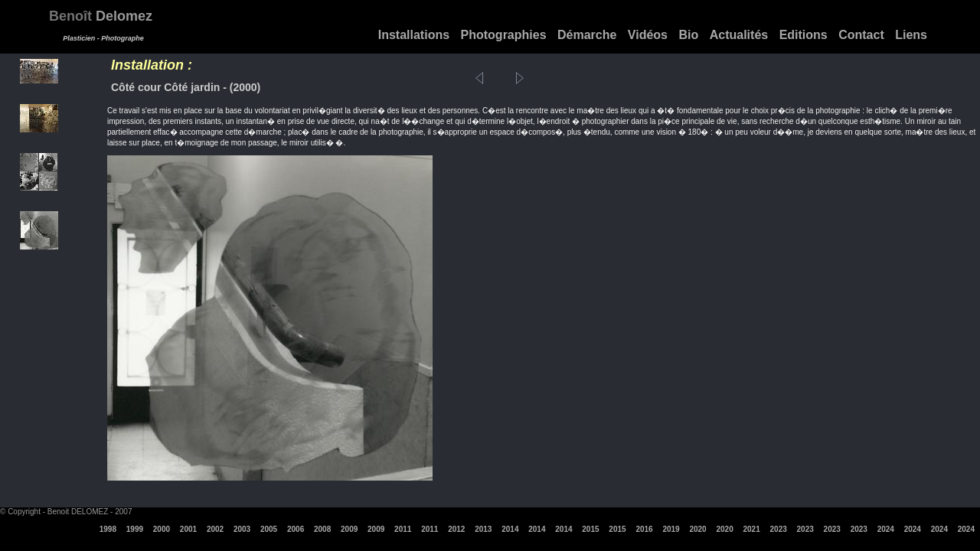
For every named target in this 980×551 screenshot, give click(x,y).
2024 (886, 529)
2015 (590, 529)
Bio (688, 35)
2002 (215, 529)
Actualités (739, 35)
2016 (644, 529)
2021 (752, 529)
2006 (296, 529)
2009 (349, 529)
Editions (804, 35)
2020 (697, 529)
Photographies (504, 35)
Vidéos (648, 35)
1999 (135, 529)
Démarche (587, 35)
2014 (510, 529)
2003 (242, 529)
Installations (414, 35)
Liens (911, 35)
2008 (322, 529)
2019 (671, 529)
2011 (403, 529)
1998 (108, 529)
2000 (162, 529)
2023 (779, 529)
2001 (188, 529)
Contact (861, 35)
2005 (269, 529)
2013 (483, 529)
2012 (456, 529)
